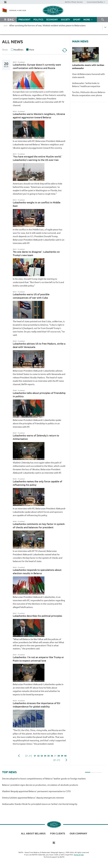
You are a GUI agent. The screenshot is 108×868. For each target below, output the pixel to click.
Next (66, 760)
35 (49, 756)
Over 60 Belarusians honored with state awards (88, 76)
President (24, 20)
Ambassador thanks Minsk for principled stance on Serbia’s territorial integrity (40, 804)
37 (55, 756)
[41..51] (57, 760)
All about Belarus (33, 833)
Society (65, 20)
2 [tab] (93, 771)
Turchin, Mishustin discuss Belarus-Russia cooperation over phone (89, 94)
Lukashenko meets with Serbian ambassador (88, 67)
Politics (38, 20)
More (31, 50)
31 (35, 756)
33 (42, 756)
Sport (77, 20)
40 (65, 756)
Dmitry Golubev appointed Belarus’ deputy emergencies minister (33, 798)
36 (52, 756)
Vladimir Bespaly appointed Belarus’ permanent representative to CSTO (36, 791)
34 (45, 756)
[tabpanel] (52, 793)
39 (62, 756)
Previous (19, 756)
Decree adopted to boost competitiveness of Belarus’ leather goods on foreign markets (44, 779)
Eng (11, 20)
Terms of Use (79, 855)
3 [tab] (99, 771)
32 (38, 756)
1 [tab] (88, 771)
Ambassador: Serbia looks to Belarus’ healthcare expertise (86, 85)
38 (59, 756)
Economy (52, 20)
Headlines (18, 50)
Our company (78, 833)
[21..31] (29, 756)
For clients (58, 833)
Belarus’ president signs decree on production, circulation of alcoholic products (40, 785)
